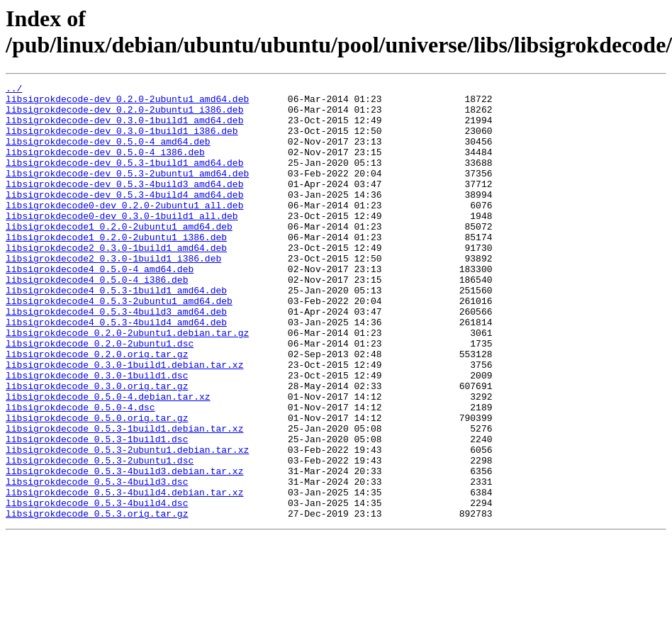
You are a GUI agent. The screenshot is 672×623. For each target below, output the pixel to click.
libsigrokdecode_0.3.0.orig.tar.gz (97, 447)
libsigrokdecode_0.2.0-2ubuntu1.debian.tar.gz (127, 383)
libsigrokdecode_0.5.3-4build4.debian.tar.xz (124, 575)
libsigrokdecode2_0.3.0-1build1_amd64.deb (116, 281)
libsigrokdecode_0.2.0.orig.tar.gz (97, 409)
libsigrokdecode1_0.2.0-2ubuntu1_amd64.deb (119, 256)
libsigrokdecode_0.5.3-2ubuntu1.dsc (100, 537)
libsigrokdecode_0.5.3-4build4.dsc (97, 588)
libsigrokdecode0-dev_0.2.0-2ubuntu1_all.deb (124, 230)
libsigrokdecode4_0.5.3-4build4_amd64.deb (116, 371)
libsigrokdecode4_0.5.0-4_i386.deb (97, 320)
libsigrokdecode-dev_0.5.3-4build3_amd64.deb (124, 205)
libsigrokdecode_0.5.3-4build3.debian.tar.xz (124, 549)
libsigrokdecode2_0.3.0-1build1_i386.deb (113, 294)
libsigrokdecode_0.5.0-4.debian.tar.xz (108, 460)
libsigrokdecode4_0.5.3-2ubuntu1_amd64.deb (119, 345)
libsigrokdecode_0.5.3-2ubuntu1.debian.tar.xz (127, 524)
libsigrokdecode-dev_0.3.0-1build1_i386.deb (122, 141)
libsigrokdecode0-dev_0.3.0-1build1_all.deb (122, 243)
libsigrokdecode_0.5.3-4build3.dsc (97, 562)
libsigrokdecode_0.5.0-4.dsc (80, 473)
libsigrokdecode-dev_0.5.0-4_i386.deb (105, 167)
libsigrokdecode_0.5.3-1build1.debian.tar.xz (124, 498)
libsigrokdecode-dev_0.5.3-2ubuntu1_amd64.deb (127, 192)
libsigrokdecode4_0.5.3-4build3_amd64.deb (116, 358)
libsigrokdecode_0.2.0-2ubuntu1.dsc (100, 396)
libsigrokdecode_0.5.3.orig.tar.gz (97, 600)
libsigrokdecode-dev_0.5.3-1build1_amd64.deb (124, 179)
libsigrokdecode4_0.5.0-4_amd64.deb (100, 307)
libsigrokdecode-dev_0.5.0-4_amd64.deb (108, 154)
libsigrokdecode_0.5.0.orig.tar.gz (97, 486)
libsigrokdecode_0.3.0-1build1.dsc (97, 434)
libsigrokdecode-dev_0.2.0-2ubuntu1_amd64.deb (127, 103)
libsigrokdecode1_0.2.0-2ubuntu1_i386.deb (116, 269)
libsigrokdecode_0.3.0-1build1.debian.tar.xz (124, 422)
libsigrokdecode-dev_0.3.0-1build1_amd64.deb (124, 128)
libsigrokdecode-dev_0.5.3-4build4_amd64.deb (124, 218)
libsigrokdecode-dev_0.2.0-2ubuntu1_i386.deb (124, 116)
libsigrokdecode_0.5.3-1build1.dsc (97, 511)
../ (14, 90)
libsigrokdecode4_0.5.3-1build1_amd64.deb (116, 332)
